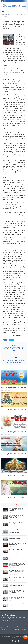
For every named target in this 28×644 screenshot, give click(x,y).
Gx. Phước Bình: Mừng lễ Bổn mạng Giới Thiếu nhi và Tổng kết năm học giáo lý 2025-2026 (17, 592)
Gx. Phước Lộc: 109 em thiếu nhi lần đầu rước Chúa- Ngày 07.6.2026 (17, 605)
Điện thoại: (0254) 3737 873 (7, 621)
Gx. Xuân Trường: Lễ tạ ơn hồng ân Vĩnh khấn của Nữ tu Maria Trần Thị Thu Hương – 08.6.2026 (17, 531)
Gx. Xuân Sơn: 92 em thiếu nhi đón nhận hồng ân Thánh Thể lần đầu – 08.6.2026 (16, 572)
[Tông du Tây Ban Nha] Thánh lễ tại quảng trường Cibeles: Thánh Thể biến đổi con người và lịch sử (17, 565)
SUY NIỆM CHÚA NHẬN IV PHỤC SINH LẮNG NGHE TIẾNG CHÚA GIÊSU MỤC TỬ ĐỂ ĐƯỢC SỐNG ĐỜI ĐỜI (14, 361)
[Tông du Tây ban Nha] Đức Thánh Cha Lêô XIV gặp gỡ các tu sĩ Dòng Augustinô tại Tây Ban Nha (17, 551)
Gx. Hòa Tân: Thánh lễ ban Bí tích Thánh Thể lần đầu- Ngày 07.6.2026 (17, 585)
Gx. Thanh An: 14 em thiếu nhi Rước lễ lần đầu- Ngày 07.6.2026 (17, 598)
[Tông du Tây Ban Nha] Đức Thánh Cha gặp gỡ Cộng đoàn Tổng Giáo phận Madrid (16, 510)
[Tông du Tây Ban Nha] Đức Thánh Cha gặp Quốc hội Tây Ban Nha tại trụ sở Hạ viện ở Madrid (17, 524)
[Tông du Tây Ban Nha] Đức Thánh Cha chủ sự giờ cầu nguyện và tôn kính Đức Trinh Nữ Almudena (16, 517)
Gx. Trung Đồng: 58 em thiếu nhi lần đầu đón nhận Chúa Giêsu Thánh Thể (17, 578)
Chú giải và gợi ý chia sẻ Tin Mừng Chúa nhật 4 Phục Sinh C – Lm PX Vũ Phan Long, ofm (14, 349)
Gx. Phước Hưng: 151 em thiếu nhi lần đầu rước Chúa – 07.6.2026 (17, 538)
